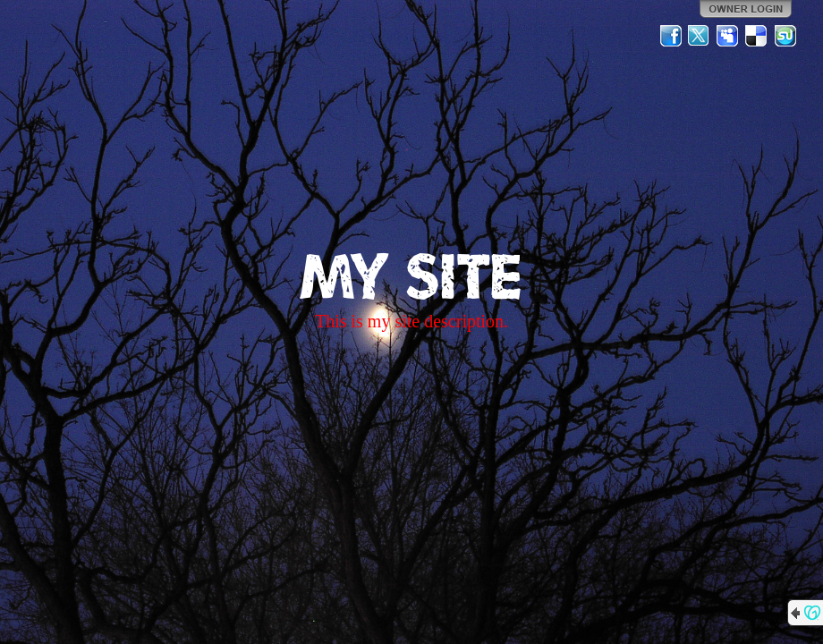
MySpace (728, 36)
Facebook (671, 36)
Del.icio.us (757, 36)
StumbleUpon (785, 36)
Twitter (700, 36)
